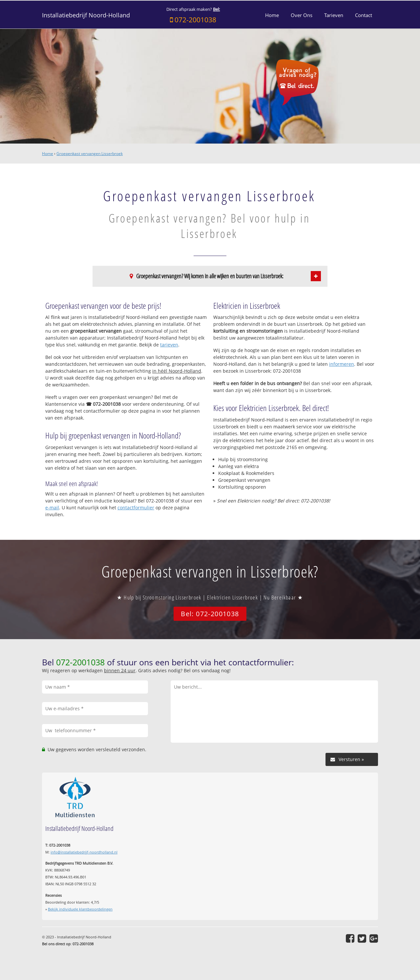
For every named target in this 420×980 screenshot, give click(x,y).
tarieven (169, 345)
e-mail (52, 508)
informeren (342, 364)
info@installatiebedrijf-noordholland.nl (84, 852)
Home (48, 154)
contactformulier (136, 508)
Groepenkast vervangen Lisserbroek (90, 154)
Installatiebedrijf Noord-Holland (86, 15)
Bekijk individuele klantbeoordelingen (80, 909)
